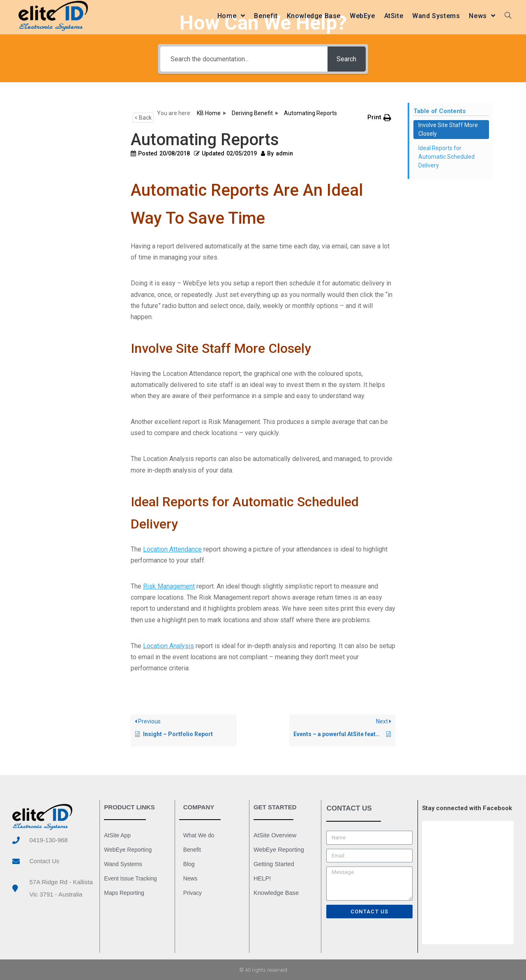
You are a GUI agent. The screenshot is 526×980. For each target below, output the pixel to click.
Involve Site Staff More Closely (448, 129)
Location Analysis (168, 646)
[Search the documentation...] (243, 59)
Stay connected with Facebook (467, 808)
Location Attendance (172, 549)
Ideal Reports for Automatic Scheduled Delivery (446, 157)
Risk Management (169, 586)
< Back (143, 118)
